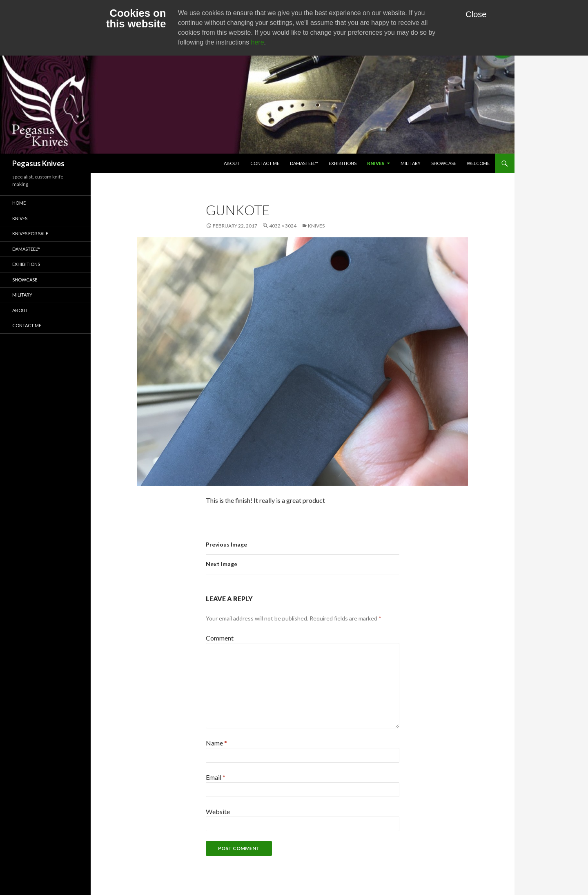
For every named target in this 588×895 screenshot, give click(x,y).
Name (216, 743)
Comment (220, 638)
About (232, 163)
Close (476, 14)
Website (218, 811)
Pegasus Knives (38, 163)
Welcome (478, 163)
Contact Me (265, 163)
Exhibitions (343, 163)
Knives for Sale (30, 233)
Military (411, 163)
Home (19, 203)
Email (216, 777)
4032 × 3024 (283, 226)
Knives (376, 163)
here (258, 42)
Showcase (444, 163)
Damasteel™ (304, 163)
